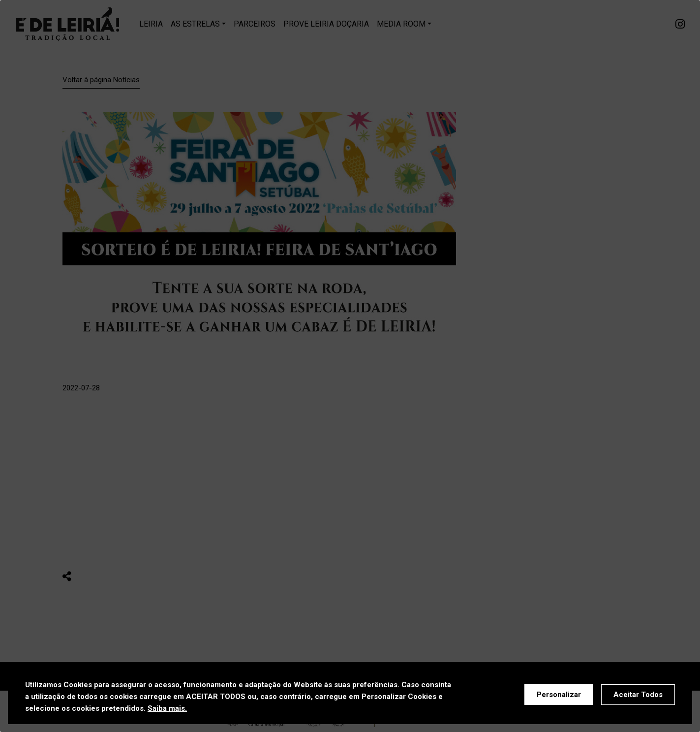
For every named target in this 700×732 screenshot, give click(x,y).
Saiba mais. (167, 708)
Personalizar (559, 695)
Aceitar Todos (638, 695)
